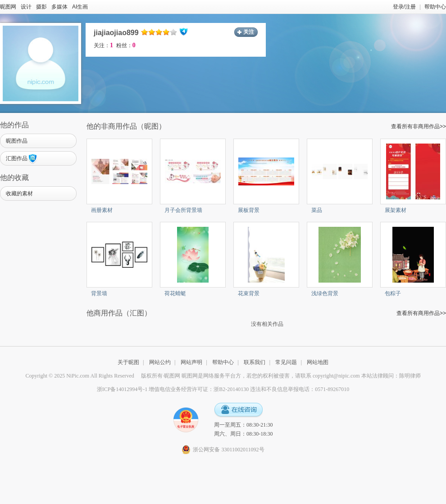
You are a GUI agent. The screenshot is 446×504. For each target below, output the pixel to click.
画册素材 (102, 210)
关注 (249, 32)
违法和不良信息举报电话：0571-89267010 (300, 389)
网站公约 (160, 362)
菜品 (317, 210)
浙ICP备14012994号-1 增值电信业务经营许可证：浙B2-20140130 (173, 389)
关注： (103, 45)
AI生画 (80, 7)
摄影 (41, 7)
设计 (26, 7)
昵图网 (8, 7)
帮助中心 (435, 7)
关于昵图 (128, 362)
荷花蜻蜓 (175, 293)
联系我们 (255, 362)
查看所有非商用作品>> (419, 126)
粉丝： (126, 45)
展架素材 (396, 210)
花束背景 (249, 293)
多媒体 (59, 7)
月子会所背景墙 (183, 210)
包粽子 (393, 293)
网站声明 (191, 362)
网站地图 (318, 362)
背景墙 (99, 293)
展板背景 (249, 210)
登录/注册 (404, 7)
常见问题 (286, 362)
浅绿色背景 (325, 293)
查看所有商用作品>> (421, 313)
